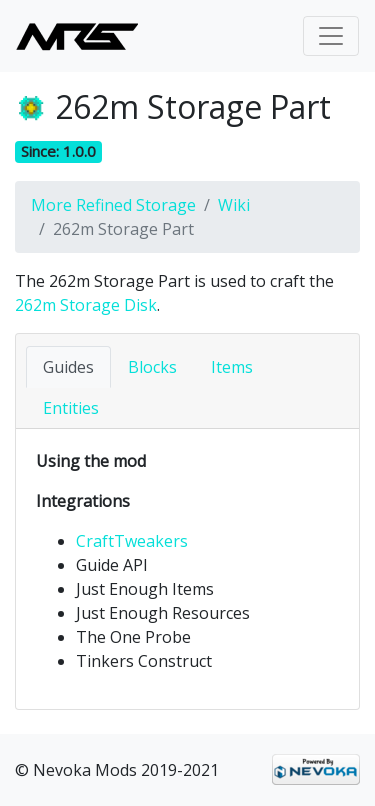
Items (232, 367)
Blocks (152, 367)
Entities (71, 408)
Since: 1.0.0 (58, 151)
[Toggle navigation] (331, 36)
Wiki (234, 205)
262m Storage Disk (86, 305)
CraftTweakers (132, 541)
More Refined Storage (113, 205)
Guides (68, 367)
